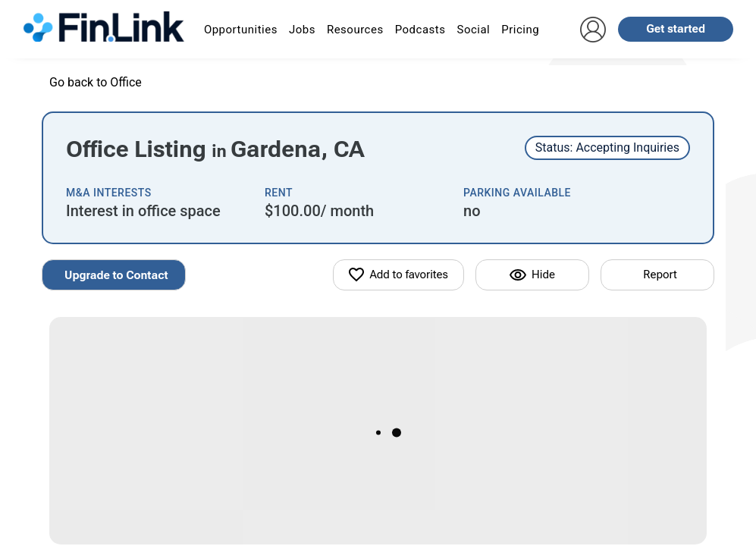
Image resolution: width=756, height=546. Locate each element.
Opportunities (241, 30)
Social (473, 30)
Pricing (520, 30)
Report (660, 275)
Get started (676, 29)
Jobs (302, 30)
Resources (355, 30)
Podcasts (420, 30)
